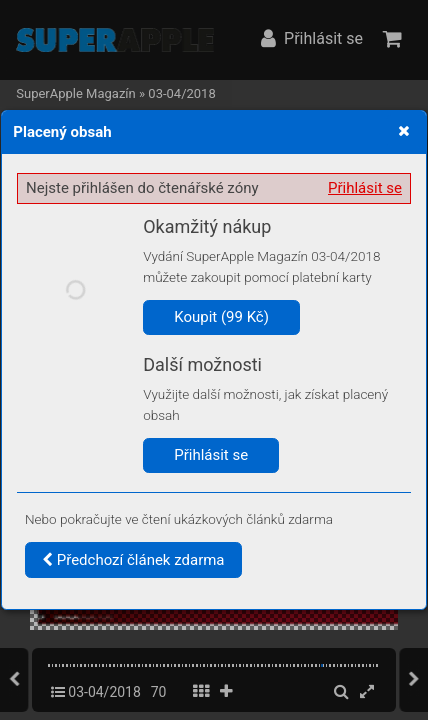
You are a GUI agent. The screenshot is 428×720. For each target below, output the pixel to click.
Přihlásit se (365, 188)
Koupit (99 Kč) (221, 317)
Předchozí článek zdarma (133, 560)
